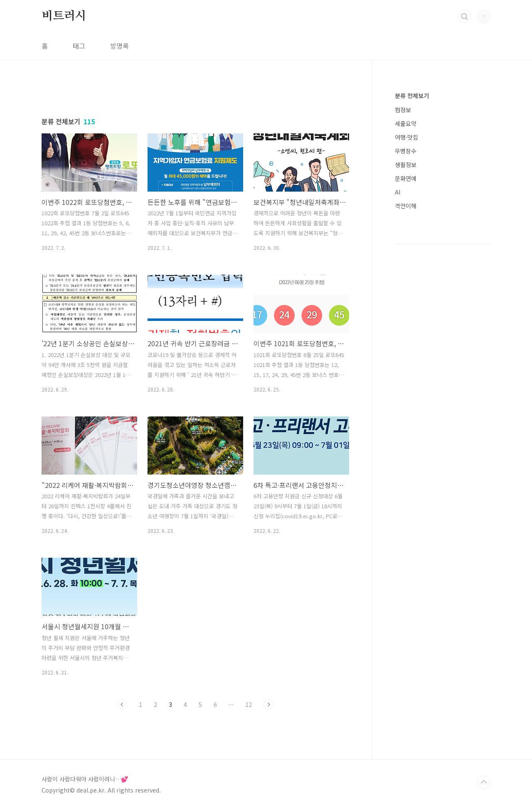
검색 (465, 17)
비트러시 (64, 16)
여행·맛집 (406, 137)
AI (398, 192)
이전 (122, 704)
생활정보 (406, 165)
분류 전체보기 (412, 96)
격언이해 (406, 206)
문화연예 (406, 178)
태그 (79, 46)
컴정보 (403, 110)
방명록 (119, 46)
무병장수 (406, 151)
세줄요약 (406, 123)
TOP (484, 782)
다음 (268, 704)
